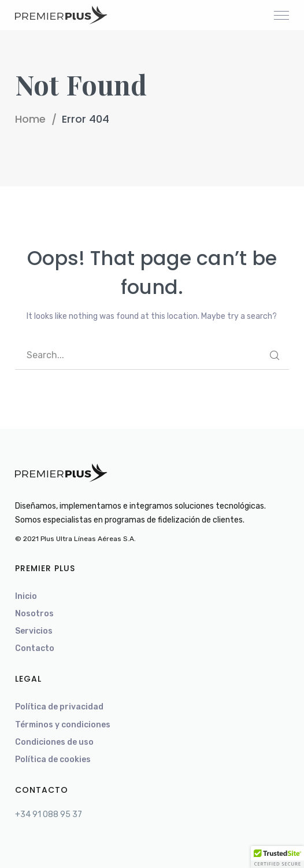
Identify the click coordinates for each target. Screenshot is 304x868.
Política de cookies (53, 759)
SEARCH (275, 355)
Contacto (35, 648)
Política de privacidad (59, 707)
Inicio (26, 596)
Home (30, 119)
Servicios (34, 631)
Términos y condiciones (63, 725)
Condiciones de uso (54, 742)
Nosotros (34, 614)
